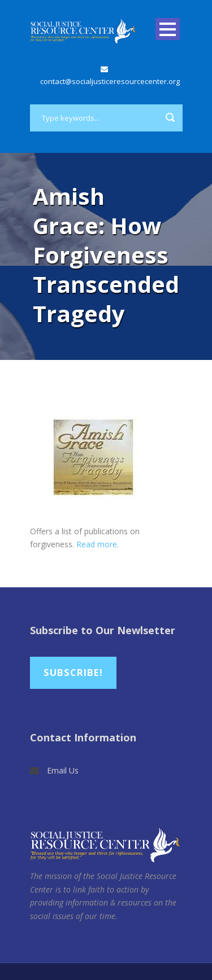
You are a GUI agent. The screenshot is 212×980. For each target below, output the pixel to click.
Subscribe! (73, 672)
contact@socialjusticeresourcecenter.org (110, 81)
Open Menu (168, 29)
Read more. (98, 544)
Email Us (63, 770)
